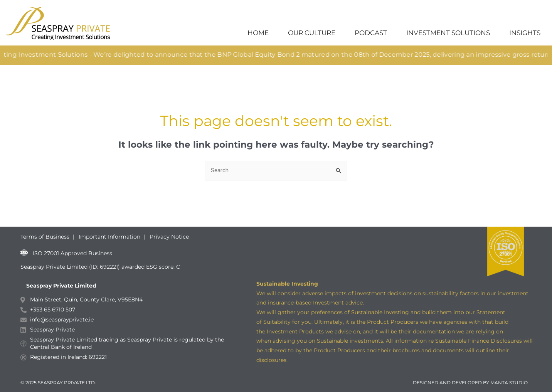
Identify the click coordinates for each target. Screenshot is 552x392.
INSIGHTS (525, 33)
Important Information (109, 237)
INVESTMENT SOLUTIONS (448, 33)
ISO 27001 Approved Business (72, 254)
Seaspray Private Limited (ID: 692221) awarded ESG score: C (101, 267)
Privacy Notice (169, 237)
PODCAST (371, 33)
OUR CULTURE (312, 33)
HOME (258, 33)
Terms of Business (46, 237)
